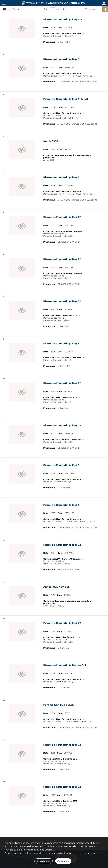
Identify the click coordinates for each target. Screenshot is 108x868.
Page (46, 9)
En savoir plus (44, 861)
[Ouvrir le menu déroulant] (4, 3)
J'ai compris (63, 861)
